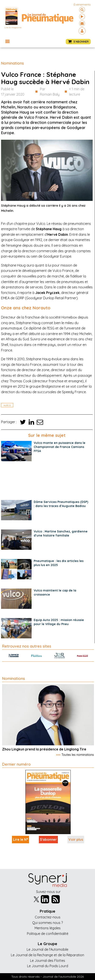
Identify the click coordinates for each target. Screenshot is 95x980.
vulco (7, 405)
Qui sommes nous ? (47, 923)
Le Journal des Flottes (48, 961)
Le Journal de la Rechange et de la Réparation (47, 955)
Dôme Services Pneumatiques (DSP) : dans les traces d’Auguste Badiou (61, 504)
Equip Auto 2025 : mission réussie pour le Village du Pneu (59, 622)
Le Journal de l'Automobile (47, 949)
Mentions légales (48, 928)
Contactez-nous (48, 917)
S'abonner (48, 839)
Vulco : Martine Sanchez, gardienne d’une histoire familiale (61, 533)
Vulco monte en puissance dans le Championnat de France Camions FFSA (60, 447)
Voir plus (76, 839)
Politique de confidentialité (48, 934)
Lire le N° (20, 839)
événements (82, 4)
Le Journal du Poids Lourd (48, 966)
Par (50, 92)
